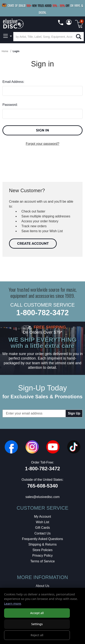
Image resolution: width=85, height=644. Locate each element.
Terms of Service (42, 561)
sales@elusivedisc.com (42, 497)
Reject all (37, 635)
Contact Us (42, 533)
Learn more (13, 603)
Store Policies (43, 550)
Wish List (42, 522)
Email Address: (13, 82)
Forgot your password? (43, 144)
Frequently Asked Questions (42, 539)
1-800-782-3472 (42, 313)
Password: (10, 105)
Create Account (33, 244)
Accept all (37, 613)
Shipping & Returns (43, 544)
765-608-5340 (42, 486)
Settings (37, 624)
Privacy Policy (43, 556)
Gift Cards (42, 528)
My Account (42, 517)
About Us (43, 586)
